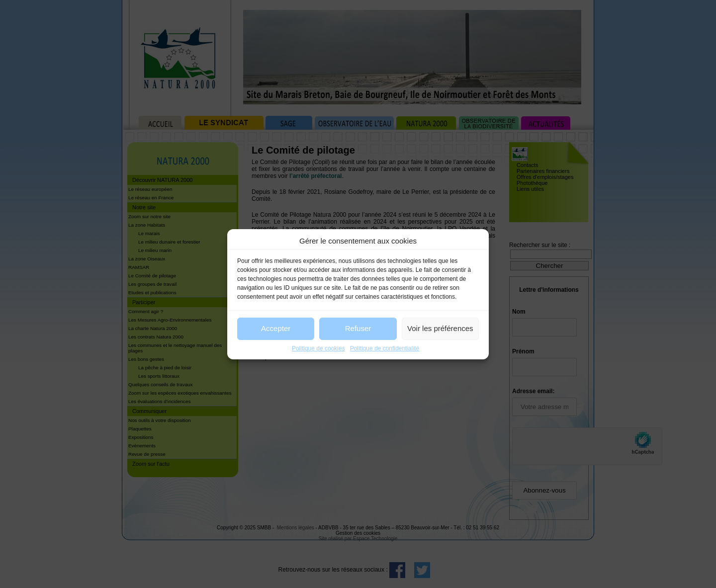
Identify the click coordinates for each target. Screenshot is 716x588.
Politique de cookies (318, 348)
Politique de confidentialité (385, 348)
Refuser (358, 328)
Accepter (276, 328)
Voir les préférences (440, 328)
